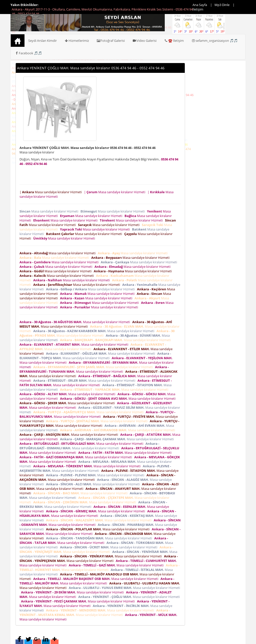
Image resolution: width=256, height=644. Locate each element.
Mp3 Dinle (222, 5)
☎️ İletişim (174, 41)
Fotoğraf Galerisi (111, 41)
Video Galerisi (144, 41)
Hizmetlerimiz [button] (77, 41)
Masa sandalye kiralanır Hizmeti (50, 211)
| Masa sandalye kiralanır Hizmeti (51, 192)
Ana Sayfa (200, 5)
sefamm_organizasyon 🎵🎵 (214, 41)
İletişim (198, 9)
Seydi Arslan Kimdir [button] (42, 41)
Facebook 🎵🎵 (28, 53)
